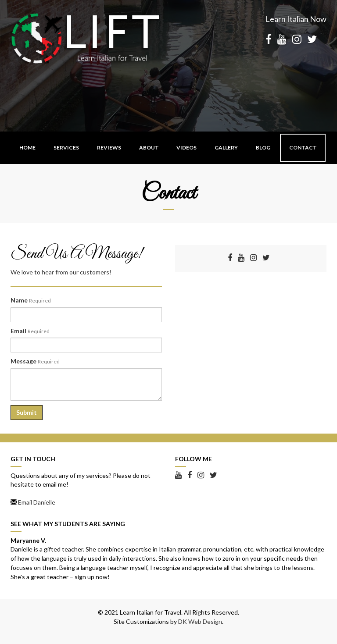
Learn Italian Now (296, 19)
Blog (263, 148)
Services (66, 148)
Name (31, 300)
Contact (303, 148)
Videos (186, 148)
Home (27, 148)
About (149, 148)
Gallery (226, 148)
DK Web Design (200, 621)
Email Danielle (37, 502)
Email (30, 331)
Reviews (109, 148)
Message (35, 361)
